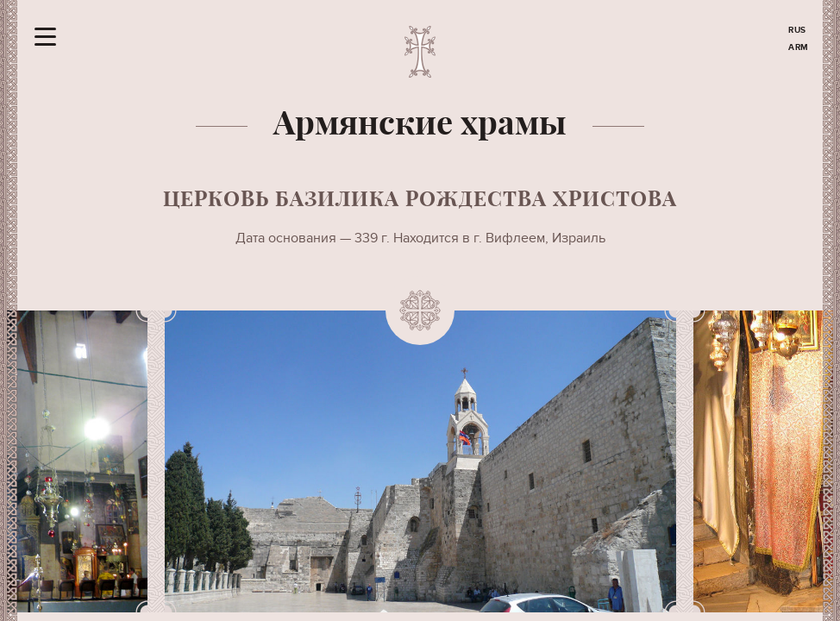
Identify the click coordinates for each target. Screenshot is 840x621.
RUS (797, 30)
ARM (799, 47)
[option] (420, 461)
